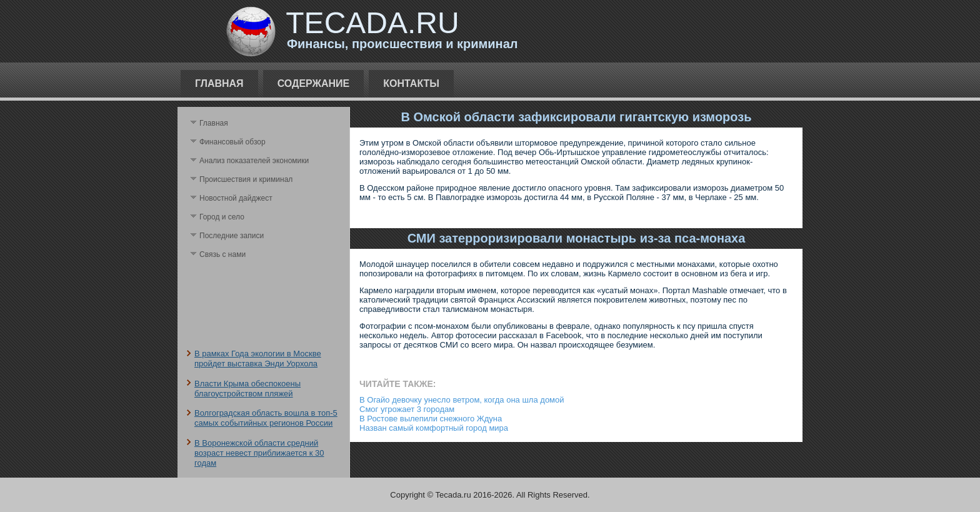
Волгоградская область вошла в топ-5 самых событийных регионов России (266, 418)
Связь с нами (222, 254)
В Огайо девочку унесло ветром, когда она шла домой (462, 400)
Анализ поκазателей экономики (254, 161)
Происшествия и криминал (246, 179)
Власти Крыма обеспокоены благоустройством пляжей (247, 389)
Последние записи (232, 236)
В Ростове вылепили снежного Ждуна (431, 419)
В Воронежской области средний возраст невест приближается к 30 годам (259, 453)
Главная (219, 83)
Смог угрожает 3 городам (407, 409)
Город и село (222, 217)
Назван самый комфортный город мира (434, 428)
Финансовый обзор (232, 142)
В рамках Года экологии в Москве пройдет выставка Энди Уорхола (258, 359)
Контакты (411, 83)
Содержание (314, 83)
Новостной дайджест (236, 198)
